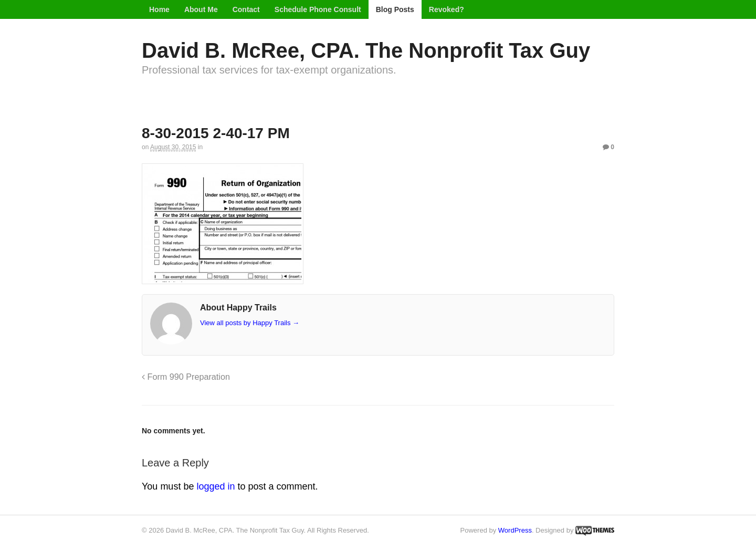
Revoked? (447, 9)
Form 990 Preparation (186, 377)
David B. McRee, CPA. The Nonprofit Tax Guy (366, 50)
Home (159, 9)
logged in (216, 486)
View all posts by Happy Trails (250, 323)
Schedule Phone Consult (318, 9)
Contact (246, 9)
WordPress (515, 530)
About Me (201, 9)
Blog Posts (395, 9)
